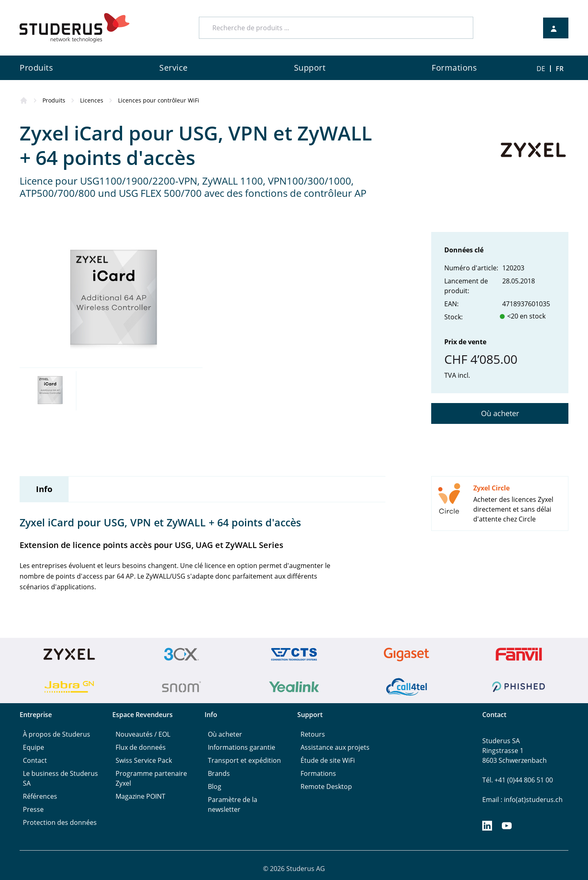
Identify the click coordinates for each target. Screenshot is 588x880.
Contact (35, 760)
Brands (219, 773)
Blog (215, 786)
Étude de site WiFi (328, 760)
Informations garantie (242, 747)
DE (541, 69)
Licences (92, 100)
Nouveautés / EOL (143, 734)
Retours (313, 734)
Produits (54, 100)
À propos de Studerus (57, 734)
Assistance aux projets (335, 747)
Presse (33, 809)
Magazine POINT (140, 796)
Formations (318, 773)
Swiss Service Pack (144, 760)
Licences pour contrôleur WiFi (159, 100)
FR (560, 69)
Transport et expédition (244, 760)
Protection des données (60, 822)
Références (40, 796)
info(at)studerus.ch (533, 800)
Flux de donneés (141, 747)
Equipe (33, 747)
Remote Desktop (326, 786)
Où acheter (500, 413)
